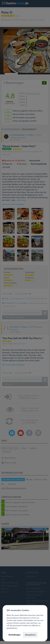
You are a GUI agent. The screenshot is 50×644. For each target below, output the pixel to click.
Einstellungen (15, 635)
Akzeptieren (30, 635)
